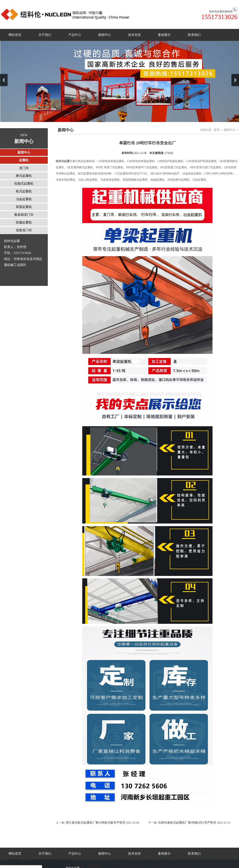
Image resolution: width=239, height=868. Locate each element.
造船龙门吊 (24, 230)
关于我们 (45, 35)
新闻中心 (105, 35)
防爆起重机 (24, 222)
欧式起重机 (24, 191)
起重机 (24, 160)
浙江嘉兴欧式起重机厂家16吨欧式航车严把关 (95, 823)
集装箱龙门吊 (24, 215)
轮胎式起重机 (24, 184)
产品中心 (75, 35)
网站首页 (15, 35)
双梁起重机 (24, 207)
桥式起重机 (24, 176)
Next (235, 80)
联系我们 (194, 35)
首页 (217, 130)
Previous (4, 80)
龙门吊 (24, 168)
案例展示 (164, 35)
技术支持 (134, 35)
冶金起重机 (24, 199)
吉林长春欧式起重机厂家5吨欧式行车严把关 (187, 823)
